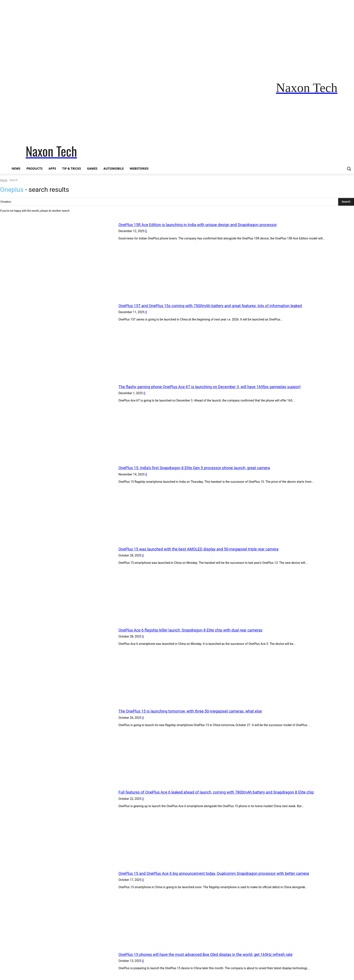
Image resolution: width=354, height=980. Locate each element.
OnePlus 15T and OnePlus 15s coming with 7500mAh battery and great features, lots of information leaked (230, 306)
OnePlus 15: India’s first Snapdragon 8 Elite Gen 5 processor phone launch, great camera (211, 468)
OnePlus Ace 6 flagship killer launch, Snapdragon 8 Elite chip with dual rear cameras (206, 630)
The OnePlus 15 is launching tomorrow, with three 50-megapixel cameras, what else (206, 711)
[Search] (346, 202)
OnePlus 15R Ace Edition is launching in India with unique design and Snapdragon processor (215, 224)
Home (4, 180)
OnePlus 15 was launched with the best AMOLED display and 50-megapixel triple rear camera (216, 549)
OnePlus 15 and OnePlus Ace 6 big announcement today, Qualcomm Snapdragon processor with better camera (235, 873)
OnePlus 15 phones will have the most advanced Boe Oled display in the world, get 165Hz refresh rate (225, 954)
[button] (349, 169)
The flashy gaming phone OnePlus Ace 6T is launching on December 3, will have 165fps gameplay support (230, 387)
